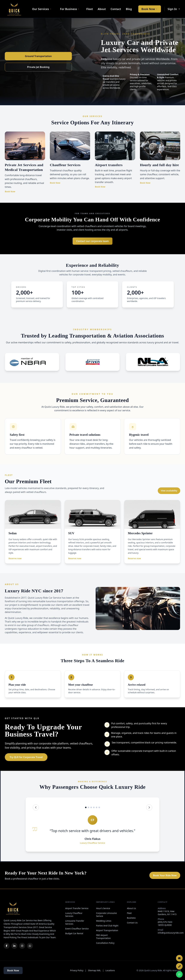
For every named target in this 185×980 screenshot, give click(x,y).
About (102, 9)
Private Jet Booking (38, 67)
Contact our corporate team (92, 241)
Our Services (42, 9)
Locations (110, 970)
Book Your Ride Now (165, 875)
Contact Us (132, 923)
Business (131, 918)
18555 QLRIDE (165, 925)
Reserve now (15, 558)
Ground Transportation (38, 56)
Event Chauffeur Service (77, 929)
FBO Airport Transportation (103, 937)
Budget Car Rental (74, 933)
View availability (169, 491)
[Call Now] (179, 966)
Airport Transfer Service (77, 908)
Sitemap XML (94, 970)
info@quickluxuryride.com (171, 933)
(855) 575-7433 (165, 922)
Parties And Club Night (107, 926)
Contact (116, 9)
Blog (129, 9)
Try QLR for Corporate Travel (26, 757)
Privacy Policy (77, 970)
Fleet (90, 9)
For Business (70, 9)
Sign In (174, 9)
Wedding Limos (104, 921)
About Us (131, 908)
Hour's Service (103, 908)
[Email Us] (179, 958)
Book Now (150, 9)
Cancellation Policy (105, 943)
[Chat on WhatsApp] (179, 974)
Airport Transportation (107, 930)
